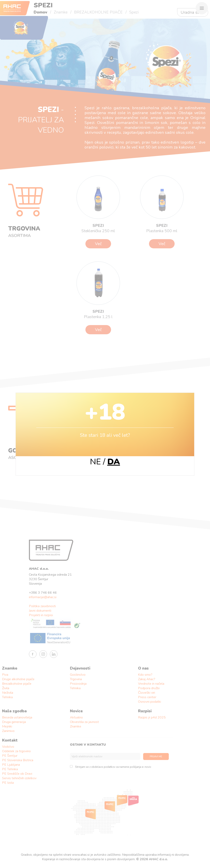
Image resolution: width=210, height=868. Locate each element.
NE (95, 462)
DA (114, 462)
